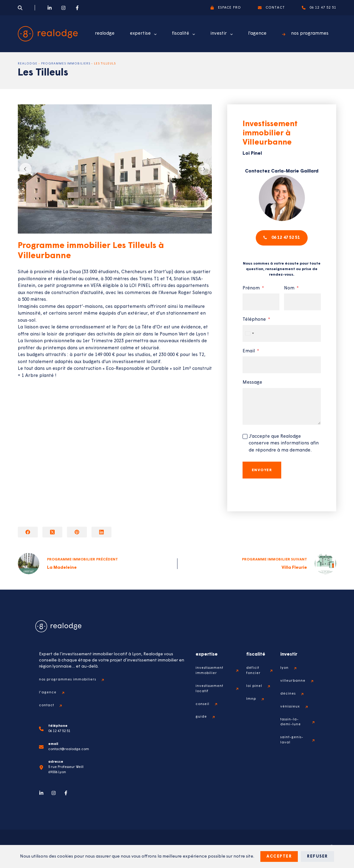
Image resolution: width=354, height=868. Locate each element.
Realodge (28, 64)
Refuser (317, 856)
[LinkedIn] (50, 8)
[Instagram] (63, 8)
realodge (105, 34)
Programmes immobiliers (66, 64)
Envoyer (262, 481)
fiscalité (185, 34)
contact (271, 8)
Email (249, 362)
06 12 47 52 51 (319, 8)
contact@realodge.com (69, 749)
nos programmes (305, 34)
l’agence (257, 34)
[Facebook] (77, 8)
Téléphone (254, 331)
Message (252, 394)
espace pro (226, 8)
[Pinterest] (77, 532)
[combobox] (249, 345)
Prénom (251, 299)
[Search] (20, 8)
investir (223, 34)
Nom (289, 299)
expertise (144, 34)
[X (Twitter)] (52, 532)
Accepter (279, 856)
